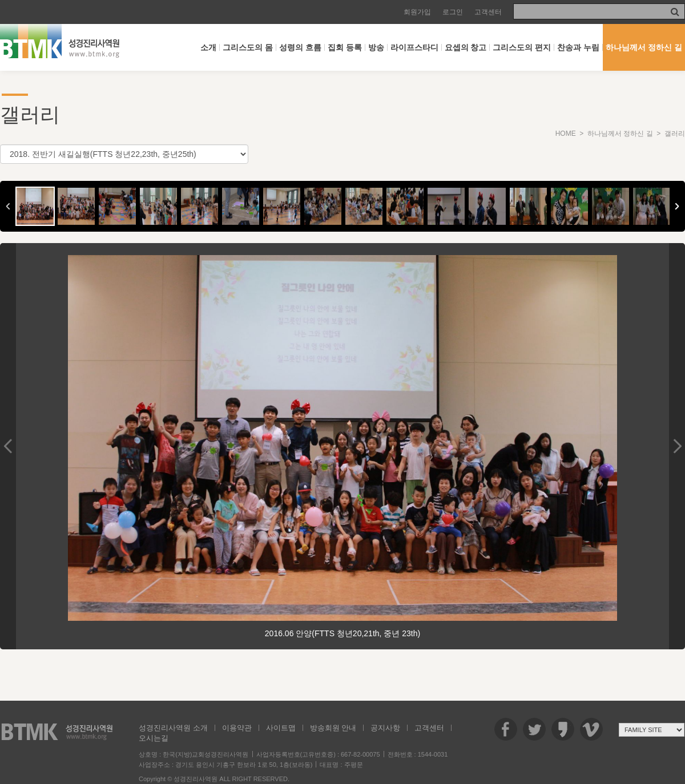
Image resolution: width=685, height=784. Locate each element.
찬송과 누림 (578, 47)
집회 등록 (345, 47)
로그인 (453, 12)
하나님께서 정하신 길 (644, 47)
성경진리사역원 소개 (173, 728)
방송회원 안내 (333, 728)
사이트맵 (281, 728)
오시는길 (154, 738)
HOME (566, 134)
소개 (208, 47)
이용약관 (237, 728)
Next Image (677, 446)
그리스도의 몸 (248, 47)
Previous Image (8, 446)
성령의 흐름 (300, 47)
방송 (376, 47)
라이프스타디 (414, 47)
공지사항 (385, 728)
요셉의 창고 (466, 47)
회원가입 (417, 12)
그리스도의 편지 (522, 47)
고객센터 (488, 12)
